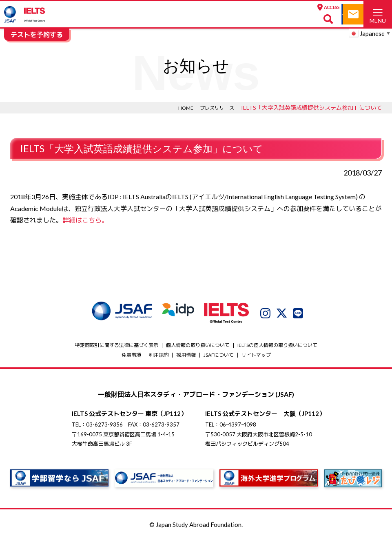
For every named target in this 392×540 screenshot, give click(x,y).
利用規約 (159, 355)
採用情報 (186, 355)
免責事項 (131, 355)
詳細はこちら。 (85, 220)
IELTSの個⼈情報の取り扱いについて (277, 345)
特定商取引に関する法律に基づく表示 (117, 345)
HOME (179, 108)
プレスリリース (214, 108)
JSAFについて (219, 355)
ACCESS (235, 7)
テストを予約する (37, 34)
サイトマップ (256, 355)
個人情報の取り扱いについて (198, 345)
